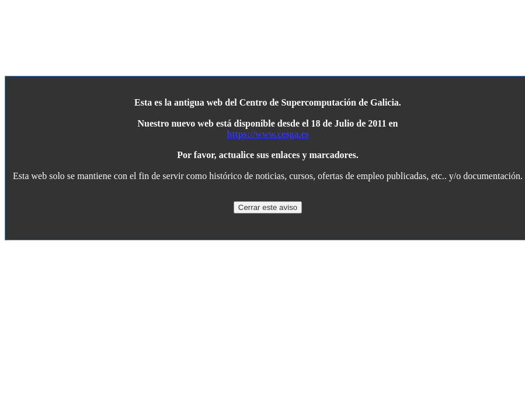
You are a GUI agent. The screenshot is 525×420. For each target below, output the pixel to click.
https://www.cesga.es (267, 134)
